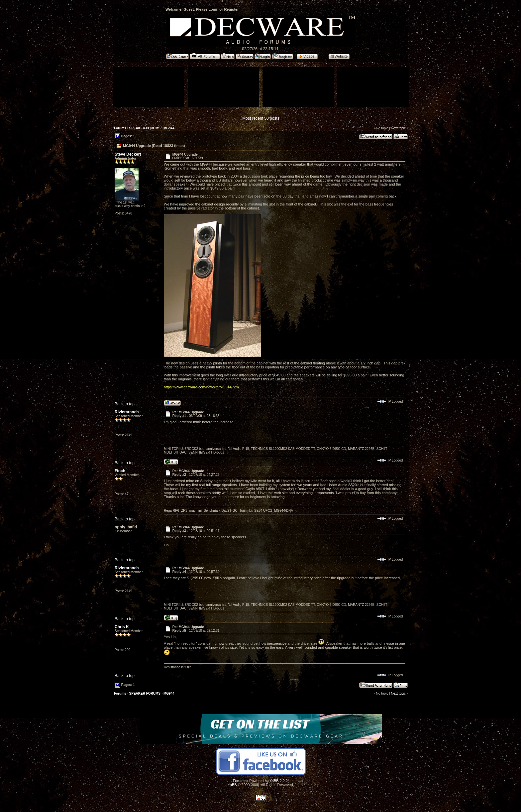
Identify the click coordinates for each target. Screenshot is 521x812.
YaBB (232, 785)
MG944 (169, 128)
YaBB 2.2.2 (279, 781)
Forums (120, 128)
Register (231, 9)
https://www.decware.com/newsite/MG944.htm (201, 387)
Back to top (125, 404)
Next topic (398, 128)
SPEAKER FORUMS (145, 128)
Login (213, 9)
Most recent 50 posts (261, 118)
